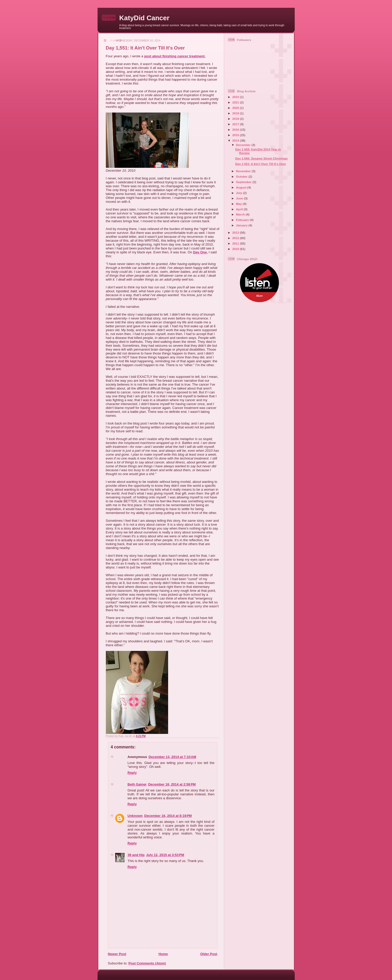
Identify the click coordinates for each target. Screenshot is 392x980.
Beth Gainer (137, 784)
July (240, 193)
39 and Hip (136, 855)
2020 (236, 108)
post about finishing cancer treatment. (175, 56)
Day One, (200, 252)
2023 (236, 97)
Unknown (135, 816)
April (240, 209)
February (243, 220)
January (242, 225)
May (239, 204)
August (242, 187)
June (240, 198)
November (244, 171)
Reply (132, 773)
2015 (236, 135)
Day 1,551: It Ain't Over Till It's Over (261, 164)
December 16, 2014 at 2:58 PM (172, 784)
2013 (236, 232)
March (241, 214)
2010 (236, 249)
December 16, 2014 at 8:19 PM (168, 816)
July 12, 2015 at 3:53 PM (165, 855)
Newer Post (117, 954)
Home (163, 954)
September (244, 182)
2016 (236, 130)
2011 (236, 243)
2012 (236, 238)
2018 (236, 119)
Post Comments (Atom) (147, 963)
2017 (236, 124)
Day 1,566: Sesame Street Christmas (262, 158)
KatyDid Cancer (145, 18)
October (242, 176)
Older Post (209, 954)
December (244, 145)
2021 (236, 102)
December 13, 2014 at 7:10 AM (172, 757)
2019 (236, 113)
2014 (236, 140)
